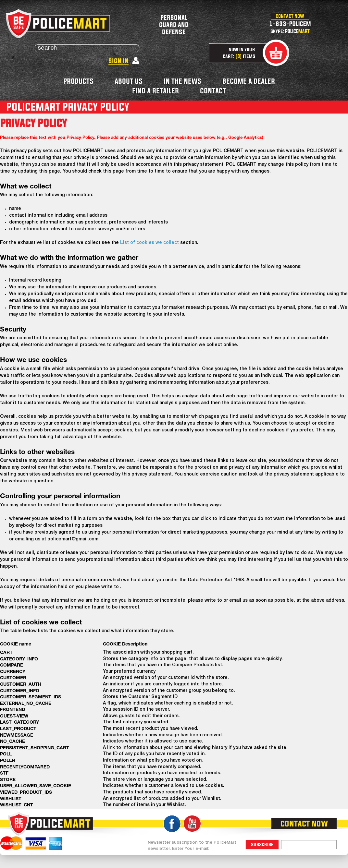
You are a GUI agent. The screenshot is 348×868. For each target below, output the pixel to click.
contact (213, 91)
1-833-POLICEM (290, 24)
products (78, 81)
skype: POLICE (290, 31)
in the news (182, 81)
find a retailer (155, 91)
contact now (290, 16)
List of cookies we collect (149, 243)
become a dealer (249, 81)
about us (129, 81)
